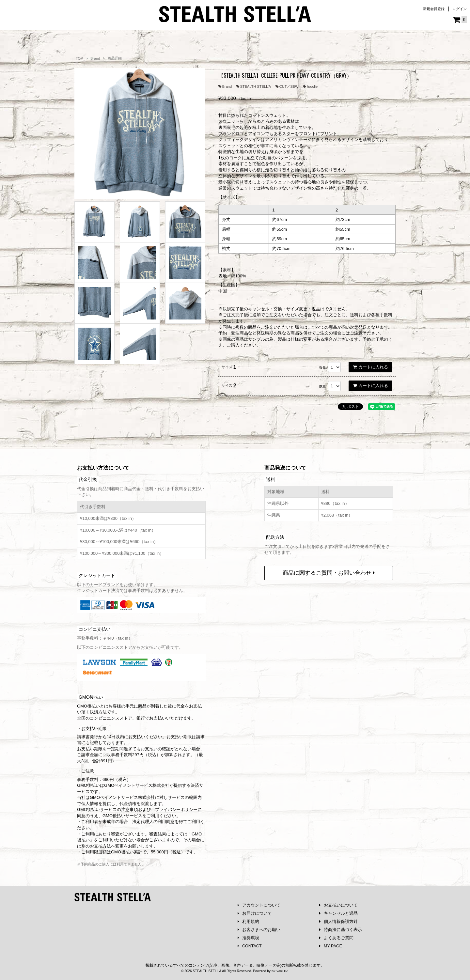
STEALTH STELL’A (254, 86)
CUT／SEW (287, 86)
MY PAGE (331, 946)
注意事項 (130, 808)
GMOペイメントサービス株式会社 (122, 796)
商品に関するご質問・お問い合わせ (329, 571)
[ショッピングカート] (460, 20)
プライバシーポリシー (176, 808)
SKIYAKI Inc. (280, 971)
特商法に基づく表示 (341, 929)
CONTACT (250, 946)
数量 (322, 368)
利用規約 (249, 921)
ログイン (460, 9)
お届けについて (255, 912)
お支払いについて (339, 904)
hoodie (310, 86)
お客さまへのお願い (259, 929)
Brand (225, 86)
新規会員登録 (434, 9)
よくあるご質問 (337, 938)
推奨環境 (249, 938)
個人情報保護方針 (339, 921)
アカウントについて (259, 904)
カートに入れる (370, 367)
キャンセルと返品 (339, 912)
